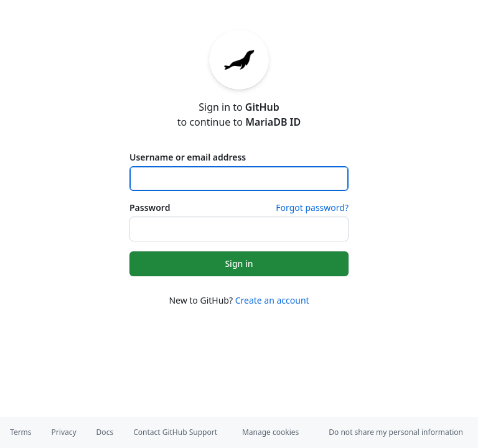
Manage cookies (270, 432)
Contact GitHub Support (175, 432)
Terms (21, 432)
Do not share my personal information (396, 432)
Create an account (272, 300)
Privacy (64, 432)
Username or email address (188, 157)
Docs (105, 432)
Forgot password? (312, 208)
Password (150, 208)
